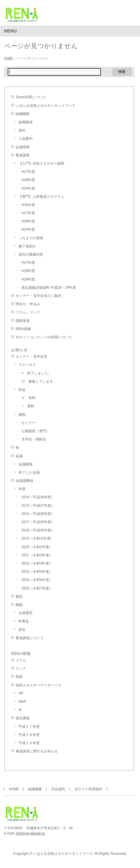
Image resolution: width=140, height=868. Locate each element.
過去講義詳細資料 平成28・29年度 (49, 288)
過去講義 (23, 718)
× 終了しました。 (36, 373)
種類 (22, 415)
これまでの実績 (31, 238)
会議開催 (26, 464)
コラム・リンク (28, 312)
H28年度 (28, 180)
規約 (22, 130)
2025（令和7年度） (37, 588)
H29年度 (28, 188)
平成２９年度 (29, 743)
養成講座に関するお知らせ (37, 751)
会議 (19, 456)
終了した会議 (29, 472)
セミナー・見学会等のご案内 (38, 296)
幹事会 (24, 621)
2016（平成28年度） (38, 514)
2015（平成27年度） (38, 506)
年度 (22, 489)
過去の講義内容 (31, 254)
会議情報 (23, 147)
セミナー (28, 423)
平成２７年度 (29, 727)
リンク (21, 668)
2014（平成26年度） (38, 497)
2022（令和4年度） (37, 563)
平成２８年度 (29, 735)
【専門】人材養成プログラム (41, 197)
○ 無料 (28, 406)
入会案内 (26, 139)
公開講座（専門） (36, 431)
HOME (14, 789)
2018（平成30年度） (38, 530)
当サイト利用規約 (88, 789)
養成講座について (30, 638)
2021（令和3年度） (37, 555)
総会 (22, 629)
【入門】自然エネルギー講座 (41, 163)
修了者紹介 (27, 246)
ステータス (27, 365)
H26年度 (28, 205)
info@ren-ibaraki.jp (30, 833)
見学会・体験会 (34, 439)
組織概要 (23, 114)
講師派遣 (23, 321)
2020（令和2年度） (37, 547)
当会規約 (58, 789)
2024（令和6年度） (37, 580)
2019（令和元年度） (38, 538)
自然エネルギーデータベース (38, 685)
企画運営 (26, 613)
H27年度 (28, 172)
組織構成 (26, 122)
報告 (19, 597)
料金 (22, 390)
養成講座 (23, 155)
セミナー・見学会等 (31, 357)
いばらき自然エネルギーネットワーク (45, 106)
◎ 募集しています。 (39, 381)
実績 (19, 677)
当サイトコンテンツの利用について (44, 337)
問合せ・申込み (28, 304)
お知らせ (19, 350)
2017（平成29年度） (38, 522)
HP (21, 693)
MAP (22, 702)
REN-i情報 (23, 329)
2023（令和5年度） (37, 572)
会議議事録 (24, 481)
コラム (21, 660)
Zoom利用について (31, 97)
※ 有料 (28, 398)
